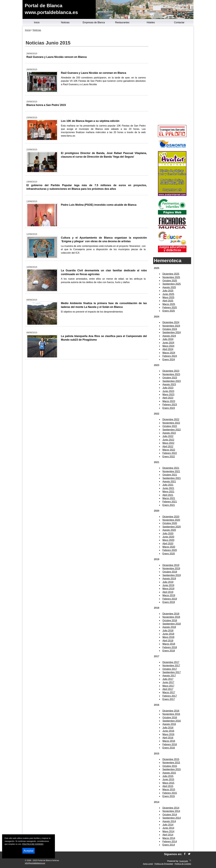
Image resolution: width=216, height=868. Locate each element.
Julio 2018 (168, 631)
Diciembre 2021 (171, 468)
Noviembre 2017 (171, 666)
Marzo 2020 (169, 547)
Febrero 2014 (170, 841)
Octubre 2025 (170, 281)
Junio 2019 (168, 585)
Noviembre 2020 (171, 520)
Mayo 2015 (168, 783)
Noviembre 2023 (171, 374)
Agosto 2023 (169, 384)
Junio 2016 (168, 731)
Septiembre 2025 (172, 284)
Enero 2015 (169, 796)
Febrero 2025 (170, 307)
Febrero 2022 (170, 453)
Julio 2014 (168, 825)
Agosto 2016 (169, 724)
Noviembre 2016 (171, 714)
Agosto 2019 (169, 579)
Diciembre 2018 (171, 614)
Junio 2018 (168, 634)
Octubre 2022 (170, 426)
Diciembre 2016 (171, 711)
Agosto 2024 (169, 336)
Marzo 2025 (169, 304)
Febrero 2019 (170, 599)
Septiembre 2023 (172, 381)
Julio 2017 (168, 679)
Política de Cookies (183, 864)
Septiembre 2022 (172, 430)
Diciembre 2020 (171, 517)
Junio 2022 (168, 440)
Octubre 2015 (170, 766)
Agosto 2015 (169, 773)
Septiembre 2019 (172, 575)
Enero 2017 (169, 699)
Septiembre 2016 (172, 721)
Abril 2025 (168, 301)
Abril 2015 (168, 786)
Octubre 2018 (170, 620)
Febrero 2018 (170, 647)
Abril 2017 (168, 689)
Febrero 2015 (170, 793)
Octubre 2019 (170, 572)
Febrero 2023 (170, 405)
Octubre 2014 (170, 815)
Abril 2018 (168, 641)
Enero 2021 (169, 505)
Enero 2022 (169, 457)
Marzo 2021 (169, 498)
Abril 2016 (168, 738)
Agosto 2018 (169, 627)
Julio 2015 (168, 776)
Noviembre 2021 (171, 471)
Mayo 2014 (168, 831)
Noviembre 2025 (171, 277)
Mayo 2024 (168, 346)
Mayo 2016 (168, 734)
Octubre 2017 (170, 669)
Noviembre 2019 (171, 568)
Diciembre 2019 (171, 565)
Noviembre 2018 (171, 617)
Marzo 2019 (169, 595)
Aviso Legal (148, 864)
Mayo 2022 (168, 443)
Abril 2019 (168, 592)
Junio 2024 (168, 343)
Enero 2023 (169, 408)
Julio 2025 (168, 291)
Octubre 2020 (170, 523)
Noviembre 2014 (171, 811)
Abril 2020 (168, 544)
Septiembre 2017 (172, 672)
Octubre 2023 (170, 378)
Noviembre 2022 (171, 423)
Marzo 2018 (169, 644)
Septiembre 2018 (172, 624)
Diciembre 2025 (171, 274)
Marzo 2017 (169, 692)
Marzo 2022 (169, 450)
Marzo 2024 (169, 353)
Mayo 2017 (168, 686)
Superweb (184, 861)
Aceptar (28, 851)
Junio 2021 (168, 488)
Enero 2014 (169, 845)
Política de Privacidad (164, 864)
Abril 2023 (168, 398)
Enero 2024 (169, 359)
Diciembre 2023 (171, 371)
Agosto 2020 (169, 530)
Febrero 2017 (170, 696)
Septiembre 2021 (172, 478)
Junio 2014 (168, 828)
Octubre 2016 (170, 718)
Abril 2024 (168, 349)
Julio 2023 (168, 388)
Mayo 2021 (168, 492)
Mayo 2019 (168, 589)
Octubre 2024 (170, 329)
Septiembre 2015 (172, 769)
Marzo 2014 (169, 838)
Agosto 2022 (169, 433)
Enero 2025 (169, 311)
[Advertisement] (172, 76)
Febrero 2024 (170, 356)
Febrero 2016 (170, 744)
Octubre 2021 (170, 475)
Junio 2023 (168, 391)
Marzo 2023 (169, 401)
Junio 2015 (168, 779)
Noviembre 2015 (171, 763)
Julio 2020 (168, 533)
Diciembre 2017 (171, 662)
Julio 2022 (168, 436)
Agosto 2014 (169, 821)
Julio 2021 (168, 485)
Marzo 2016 (169, 741)
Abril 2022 (168, 446)
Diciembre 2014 (171, 808)
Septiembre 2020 (172, 527)
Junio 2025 (168, 294)
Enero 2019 (169, 602)
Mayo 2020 (168, 540)
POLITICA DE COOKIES (33, 844)
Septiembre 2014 (172, 818)
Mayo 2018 (168, 637)
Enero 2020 (169, 554)
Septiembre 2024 (172, 332)
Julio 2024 (168, 339)
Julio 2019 (168, 582)
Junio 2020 (168, 537)
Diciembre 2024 (171, 322)
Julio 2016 (168, 728)
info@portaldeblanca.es (35, 863)
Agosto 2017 (169, 676)
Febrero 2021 (170, 502)
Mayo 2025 (168, 297)
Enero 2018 (169, 651)
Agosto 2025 (169, 287)
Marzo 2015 (169, 789)
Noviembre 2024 (171, 326)
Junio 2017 (168, 682)
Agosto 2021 (169, 481)
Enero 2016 (169, 748)
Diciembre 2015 (171, 759)
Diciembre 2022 (171, 419)
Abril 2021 (168, 495)
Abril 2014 (168, 835)
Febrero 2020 (170, 550)
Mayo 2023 (168, 394)
